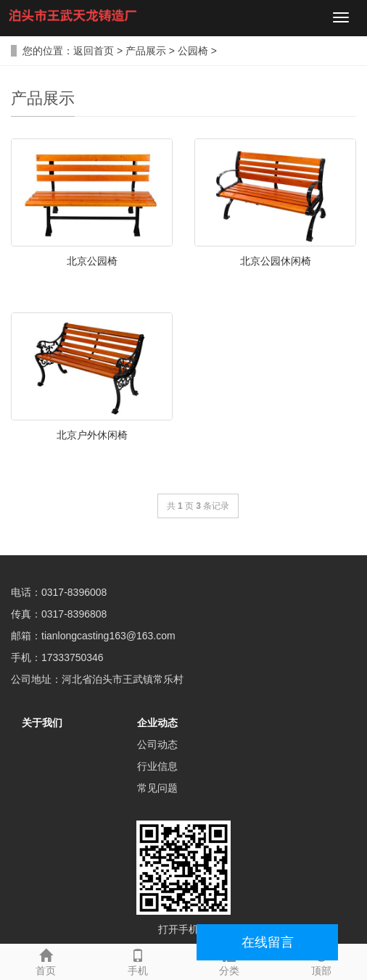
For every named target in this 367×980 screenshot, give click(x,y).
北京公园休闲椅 (276, 261)
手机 (138, 960)
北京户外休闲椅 (92, 435)
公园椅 (193, 51)
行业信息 (157, 766)
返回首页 (94, 51)
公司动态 (157, 744)
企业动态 (157, 723)
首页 (46, 960)
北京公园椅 (92, 261)
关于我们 (42, 723)
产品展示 (146, 51)
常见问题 (157, 788)
